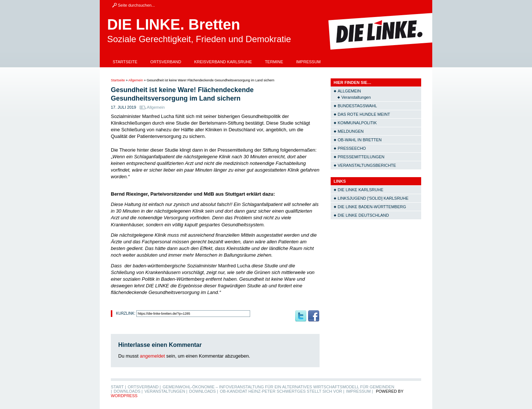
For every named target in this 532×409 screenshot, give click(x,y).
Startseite (125, 62)
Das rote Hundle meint (364, 114)
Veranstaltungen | (166, 391)
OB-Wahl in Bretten (360, 140)
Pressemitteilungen (361, 157)
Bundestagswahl (357, 106)
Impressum (308, 62)
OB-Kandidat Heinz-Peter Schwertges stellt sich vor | (282, 391)
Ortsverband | (144, 387)
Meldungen (351, 131)
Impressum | (360, 391)
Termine (274, 62)
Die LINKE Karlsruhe (360, 190)
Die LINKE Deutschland (363, 215)
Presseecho (352, 148)
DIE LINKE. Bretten (174, 24)
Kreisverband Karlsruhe (223, 62)
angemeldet (153, 356)
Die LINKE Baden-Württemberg (372, 207)
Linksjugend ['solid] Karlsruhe (373, 198)
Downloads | (128, 391)
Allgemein (136, 80)
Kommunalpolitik (357, 123)
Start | (118, 387)
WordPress (124, 396)
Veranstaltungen (356, 97)
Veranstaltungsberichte (367, 165)
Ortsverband (166, 62)
